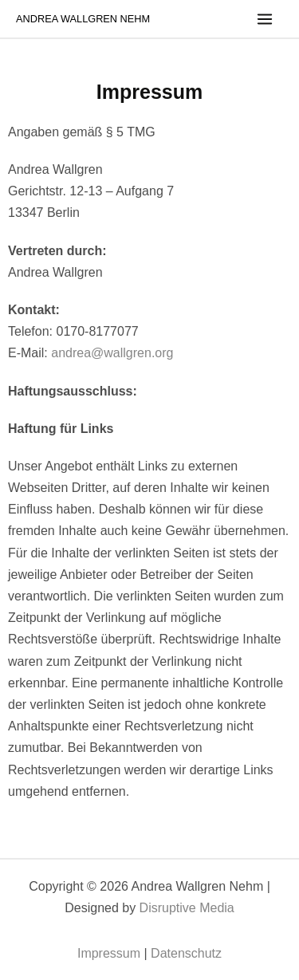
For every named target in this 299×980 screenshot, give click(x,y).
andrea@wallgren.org (112, 353)
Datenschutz (186, 953)
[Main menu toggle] (265, 19)
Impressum (109, 953)
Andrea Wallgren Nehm (83, 19)
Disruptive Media (187, 908)
